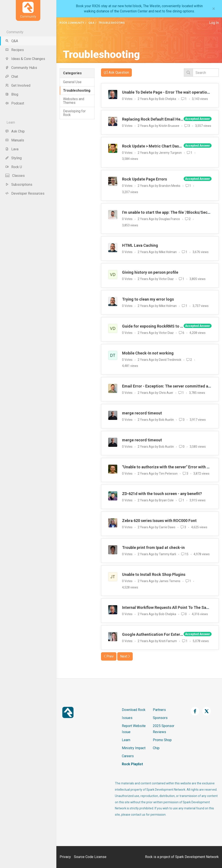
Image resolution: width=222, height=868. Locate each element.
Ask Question (116, 72)
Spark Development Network (197, 857)
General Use (72, 82)
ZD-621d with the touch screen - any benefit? (162, 494)
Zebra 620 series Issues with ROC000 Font (159, 521)
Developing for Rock (74, 113)
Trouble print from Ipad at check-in (153, 547)
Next (125, 656)
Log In (214, 23)
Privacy (65, 857)
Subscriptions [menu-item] (19, 185)
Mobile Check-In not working (148, 353)
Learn (126, 740)
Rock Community (72, 23)
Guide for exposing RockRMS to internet (158, 326)
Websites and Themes (74, 101)
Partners (159, 710)
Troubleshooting (77, 90)
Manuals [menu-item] (15, 140)
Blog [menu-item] (12, 94)
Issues (127, 718)
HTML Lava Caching (140, 245)
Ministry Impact (134, 748)
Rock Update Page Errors (144, 179)
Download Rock (134, 710)
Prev (109, 656)
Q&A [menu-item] (12, 41)
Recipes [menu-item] (15, 50)
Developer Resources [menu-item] (25, 193)
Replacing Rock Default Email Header (155, 119)
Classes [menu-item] (15, 176)
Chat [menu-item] (12, 77)
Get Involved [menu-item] (18, 85)
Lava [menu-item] (12, 149)
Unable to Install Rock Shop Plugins (154, 574)
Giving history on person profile (150, 272)
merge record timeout (142, 413)
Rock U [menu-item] (14, 167)
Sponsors (160, 718)
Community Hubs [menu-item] (21, 68)
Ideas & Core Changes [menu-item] (25, 59)
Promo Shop (162, 740)
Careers (128, 756)
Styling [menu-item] (13, 158)
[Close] (214, 9)
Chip (156, 748)
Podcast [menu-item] (15, 103)
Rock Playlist (132, 764)
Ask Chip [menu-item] (15, 131)
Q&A (91, 23)
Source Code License (90, 857)
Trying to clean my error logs (148, 299)
